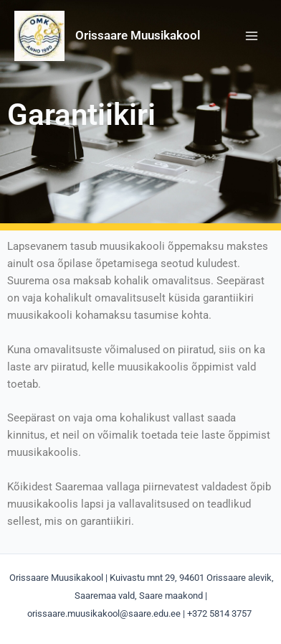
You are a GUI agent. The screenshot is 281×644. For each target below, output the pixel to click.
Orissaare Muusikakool (138, 35)
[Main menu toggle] (252, 36)
